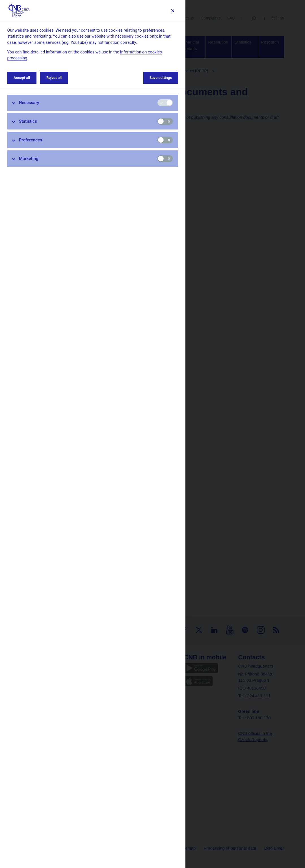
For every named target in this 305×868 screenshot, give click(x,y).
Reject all (54, 78)
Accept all (22, 78)
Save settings (161, 78)
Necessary (29, 103)
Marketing (29, 159)
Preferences (31, 140)
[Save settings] (173, 11)
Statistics (28, 121)
